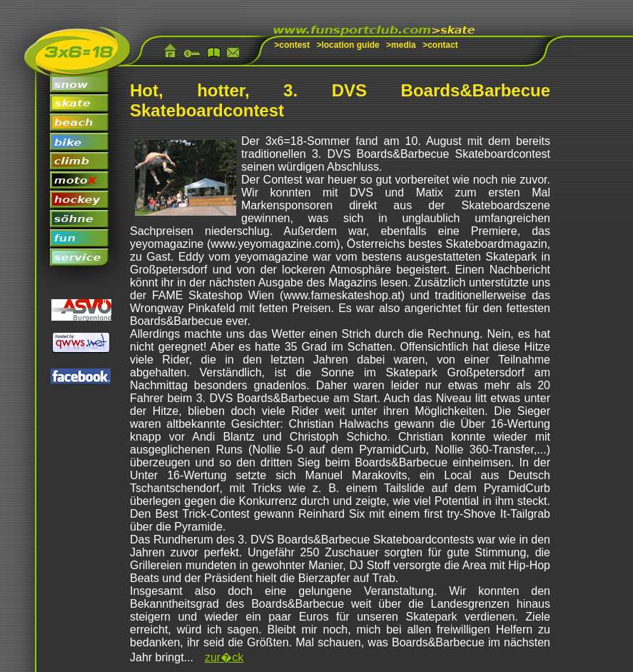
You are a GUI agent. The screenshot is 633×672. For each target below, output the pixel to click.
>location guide (348, 45)
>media (401, 45)
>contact (440, 45)
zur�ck (224, 657)
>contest (292, 45)
